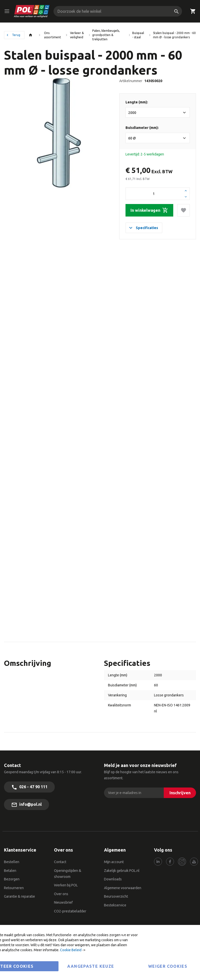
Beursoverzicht (116, 896)
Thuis (32, 35)
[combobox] (118, 11)
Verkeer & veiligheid (77, 35)
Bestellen (12, 862)
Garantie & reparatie (19, 896)
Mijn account (114, 862)
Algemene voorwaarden (123, 888)
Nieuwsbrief (63, 902)
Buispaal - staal (138, 35)
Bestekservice (115, 905)
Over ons (61, 894)
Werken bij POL (66, 885)
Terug (16, 35)
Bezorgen (12, 879)
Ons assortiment (52, 35)
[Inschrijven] (180, 793)
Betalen (10, 871)
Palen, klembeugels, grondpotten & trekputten (106, 35)
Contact (60, 862)
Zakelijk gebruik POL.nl (122, 871)
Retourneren (14, 888)
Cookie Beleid (71, 950)
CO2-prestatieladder (70, 911)
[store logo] (32, 11)
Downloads (113, 879)
